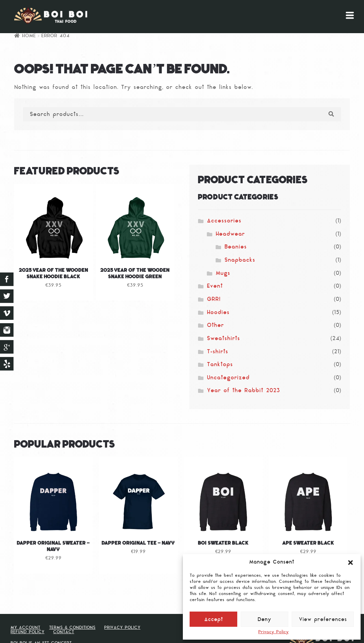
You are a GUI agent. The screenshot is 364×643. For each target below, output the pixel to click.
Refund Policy (27, 632)
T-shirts (217, 352)
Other (215, 326)
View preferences (323, 620)
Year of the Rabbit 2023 (243, 391)
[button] (350, 563)
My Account (25, 628)
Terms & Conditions (72, 628)
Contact (64, 632)
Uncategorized (228, 378)
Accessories (224, 221)
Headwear (230, 234)
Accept (214, 620)
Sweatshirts (223, 339)
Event (215, 286)
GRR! (214, 300)
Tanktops (220, 365)
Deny (264, 620)
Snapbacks (240, 260)
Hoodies (218, 313)
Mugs (223, 273)
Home (29, 36)
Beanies (236, 247)
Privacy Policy (273, 632)
